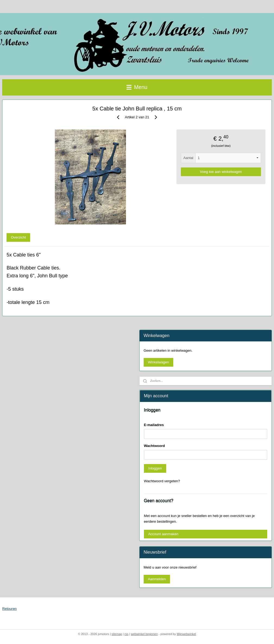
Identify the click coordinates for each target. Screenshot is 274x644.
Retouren (9, 609)
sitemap (117, 634)
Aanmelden (157, 579)
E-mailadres (154, 425)
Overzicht (18, 237)
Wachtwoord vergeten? (162, 481)
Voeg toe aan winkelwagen (221, 172)
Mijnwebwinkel (186, 634)
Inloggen (155, 468)
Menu (137, 87)
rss (126, 634)
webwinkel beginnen (144, 634)
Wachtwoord (155, 446)
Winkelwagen (158, 362)
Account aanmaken (163, 534)
